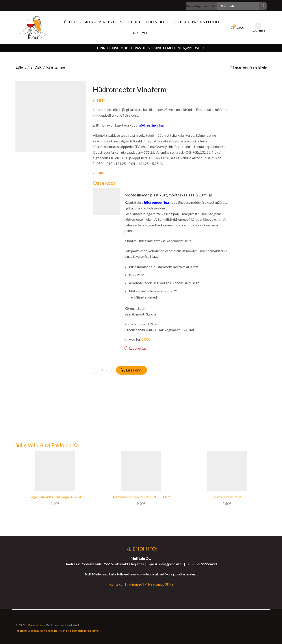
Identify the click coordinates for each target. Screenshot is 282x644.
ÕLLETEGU (73, 22)
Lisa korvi (134, 370)
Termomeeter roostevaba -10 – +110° (141, 497)
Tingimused (133, 584)
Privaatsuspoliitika (159, 584)
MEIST (146, 33)
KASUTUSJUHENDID (206, 22)
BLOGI (164, 22)
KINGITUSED (180, 22)
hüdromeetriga (157, 202)
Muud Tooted (131, 22)
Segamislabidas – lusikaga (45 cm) (55, 497)
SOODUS (151, 22)
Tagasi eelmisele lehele (250, 67)
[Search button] (263, 6)
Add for (137, 339)
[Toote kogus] (102, 370)
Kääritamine (56, 67)
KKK (136, 33)
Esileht (21, 67)
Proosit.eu (35, 625)
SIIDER (90, 22)
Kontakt (116, 584)
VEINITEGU (108, 22)
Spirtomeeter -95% (227, 497)
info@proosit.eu (191, 48)
